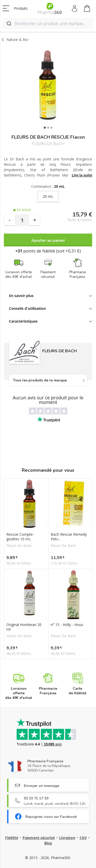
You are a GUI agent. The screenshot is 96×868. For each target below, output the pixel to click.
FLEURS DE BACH (48, 144)
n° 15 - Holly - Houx (67, 625)
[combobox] (48, 24)
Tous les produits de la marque (40, 380)
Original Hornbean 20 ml (24, 627)
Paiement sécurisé (39, 838)
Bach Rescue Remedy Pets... (69, 537)
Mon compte (75, 8)
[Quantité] (22, 220)
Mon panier (87, 9)
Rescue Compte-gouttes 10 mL (20, 537)
